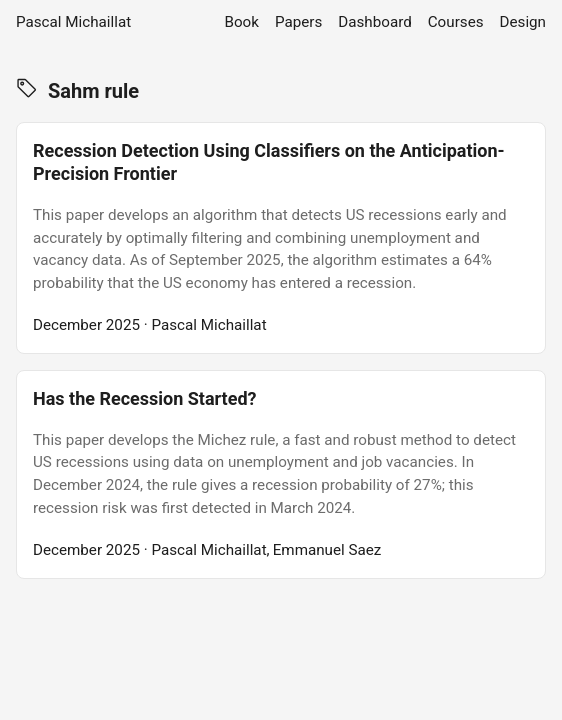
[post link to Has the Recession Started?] (281, 474)
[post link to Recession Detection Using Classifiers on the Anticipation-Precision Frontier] (281, 238)
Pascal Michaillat (73, 22)
